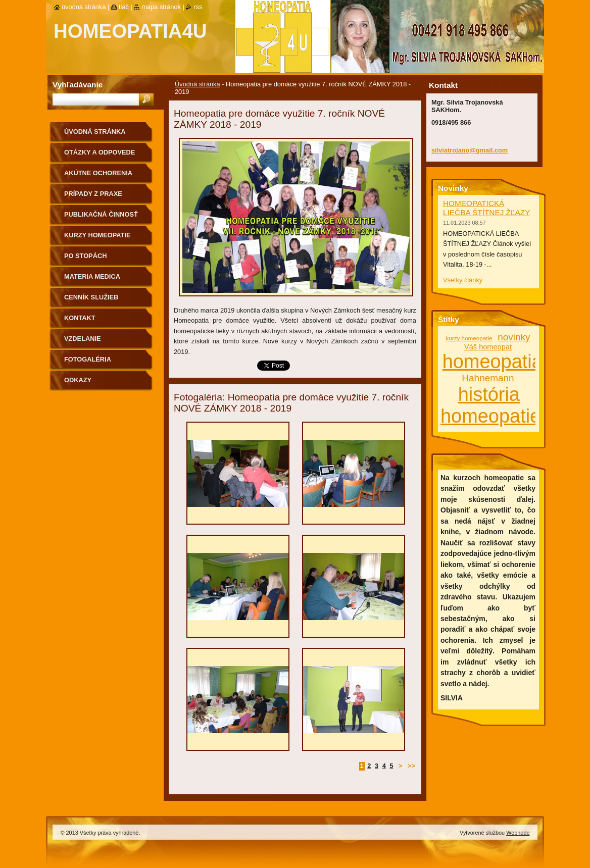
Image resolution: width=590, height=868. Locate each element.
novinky (514, 337)
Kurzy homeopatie (97, 235)
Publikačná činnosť (101, 214)
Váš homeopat (488, 347)
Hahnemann (488, 378)
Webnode (518, 833)
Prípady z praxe (93, 194)
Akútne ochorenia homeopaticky (98, 176)
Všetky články (463, 280)
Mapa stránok (161, 7)
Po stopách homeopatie (85, 259)
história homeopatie (490, 405)
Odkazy (78, 380)
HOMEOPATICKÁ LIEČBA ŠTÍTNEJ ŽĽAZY (486, 208)
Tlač (124, 7)
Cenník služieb (91, 297)
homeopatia (493, 362)
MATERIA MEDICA (92, 276)
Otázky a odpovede (100, 152)
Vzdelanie (83, 339)
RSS (198, 7)
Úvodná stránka (198, 84)
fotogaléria (88, 359)
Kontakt (80, 318)
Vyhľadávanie (78, 85)
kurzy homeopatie (469, 338)
